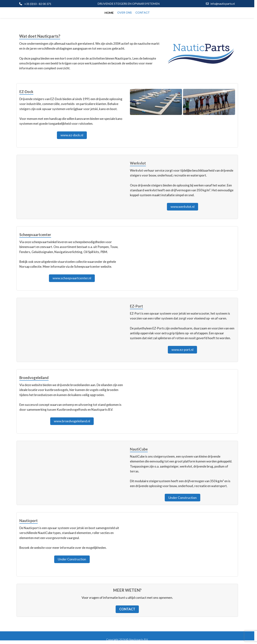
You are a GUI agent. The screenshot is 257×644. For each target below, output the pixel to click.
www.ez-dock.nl (72, 135)
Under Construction (183, 498)
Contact (127, 609)
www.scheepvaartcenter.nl (72, 278)
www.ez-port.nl (182, 350)
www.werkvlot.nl (183, 207)
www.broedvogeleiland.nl (72, 421)
